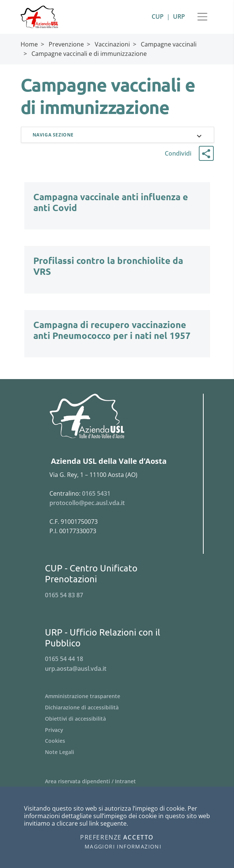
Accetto (139, 838)
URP (179, 16)
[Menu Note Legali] (117, 753)
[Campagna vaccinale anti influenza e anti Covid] (117, 209)
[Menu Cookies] (117, 742)
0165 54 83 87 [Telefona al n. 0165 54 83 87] (64, 595)
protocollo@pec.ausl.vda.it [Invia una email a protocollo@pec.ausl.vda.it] (87, 504)
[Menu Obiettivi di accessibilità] (117, 719)
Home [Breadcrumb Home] (29, 44)
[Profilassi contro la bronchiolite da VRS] (117, 273)
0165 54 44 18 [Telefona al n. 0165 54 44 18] (64, 660)
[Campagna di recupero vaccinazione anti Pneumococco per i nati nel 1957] (117, 337)
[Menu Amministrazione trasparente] (117, 697)
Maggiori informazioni (123, 847)
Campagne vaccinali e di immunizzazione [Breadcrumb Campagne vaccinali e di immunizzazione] (89, 54)
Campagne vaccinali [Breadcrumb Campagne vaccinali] (169, 44)
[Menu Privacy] (117, 730)
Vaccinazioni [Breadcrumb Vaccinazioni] (112, 44)
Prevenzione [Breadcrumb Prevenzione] (66, 44)
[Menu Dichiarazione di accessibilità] (117, 708)
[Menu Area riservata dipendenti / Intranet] (117, 782)
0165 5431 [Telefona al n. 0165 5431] (96, 494)
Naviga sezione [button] (54, 135)
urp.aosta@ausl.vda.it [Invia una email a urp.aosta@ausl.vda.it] (76, 669)
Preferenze (101, 838)
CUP (158, 16)
